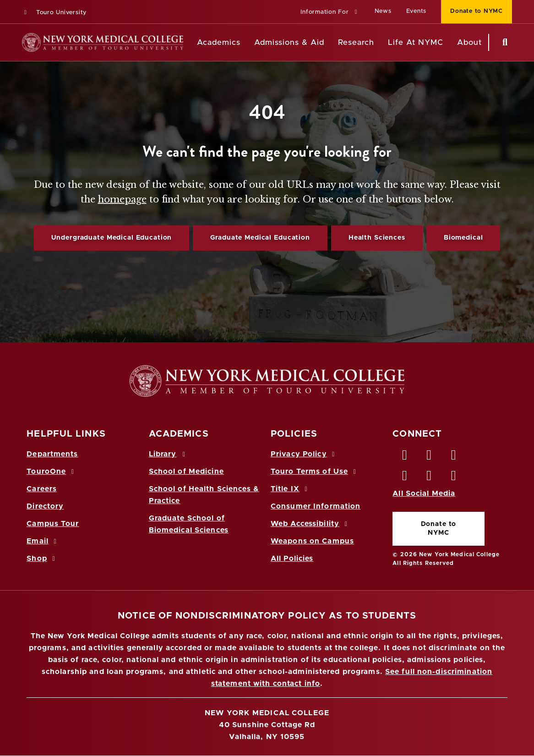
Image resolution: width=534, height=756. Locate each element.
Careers (42, 489)
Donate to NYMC (439, 529)
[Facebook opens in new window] (405, 457)
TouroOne (52, 471)
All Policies (292, 559)
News (383, 11)
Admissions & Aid (289, 42)
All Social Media (424, 493)
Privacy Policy (304, 454)
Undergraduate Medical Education (112, 238)
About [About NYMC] (469, 42)
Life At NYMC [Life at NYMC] (416, 42)
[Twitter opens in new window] (430, 457)
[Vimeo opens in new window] (430, 478)
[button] (330, 13)
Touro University (54, 13)
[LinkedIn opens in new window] (454, 457)
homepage (122, 199)
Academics (219, 42)
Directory (45, 506)
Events (417, 11)
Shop (42, 559)
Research (356, 42)
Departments (52, 454)
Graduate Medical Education (260, 238)
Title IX (290, 489)
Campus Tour (53, 524)
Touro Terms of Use (315, 471)
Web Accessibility (311, 524)
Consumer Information (316, 506)
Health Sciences (377, 238)
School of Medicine (186, 471)
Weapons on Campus (312, 541)
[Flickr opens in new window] (454, 478)
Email (43, 541)
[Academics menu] (247, 43)
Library (169, 454)
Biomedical (463, 238)
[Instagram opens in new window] (405, 478)
